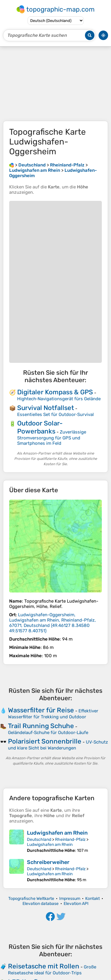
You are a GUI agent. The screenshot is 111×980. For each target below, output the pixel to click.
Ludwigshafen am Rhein (57, 833)
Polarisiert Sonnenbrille (45, 741)
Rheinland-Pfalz (70, 840)
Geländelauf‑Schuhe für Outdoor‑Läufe (48, 733)
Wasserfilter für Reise (41, 710)
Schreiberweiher (48, 862)
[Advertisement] (55, 84)
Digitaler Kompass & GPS (55, 392)
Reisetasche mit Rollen (44, 966)
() (53, 623)
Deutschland (39, 840)
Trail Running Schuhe (41, 726)
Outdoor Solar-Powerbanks (40, 427)
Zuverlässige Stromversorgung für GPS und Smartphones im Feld (52, 438)
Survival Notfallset (46, 408)
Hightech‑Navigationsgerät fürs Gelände (59, 399)
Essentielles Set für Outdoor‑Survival (55, 414)
